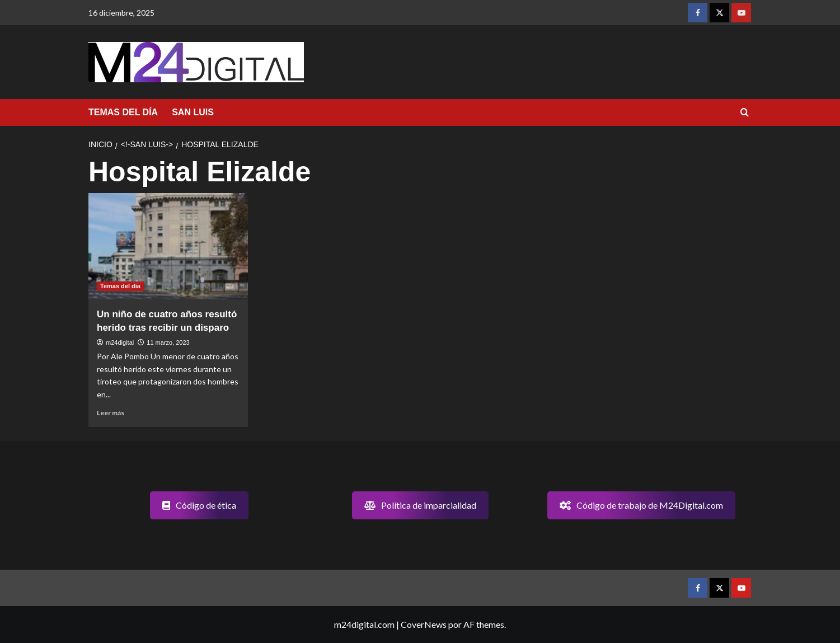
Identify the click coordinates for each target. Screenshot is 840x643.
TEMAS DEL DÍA (123, 112)
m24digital (120, 342)
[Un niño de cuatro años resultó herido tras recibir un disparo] (168, 246)
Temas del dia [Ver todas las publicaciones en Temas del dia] (120, 286)
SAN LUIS (193, 112)
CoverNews (424, 624)
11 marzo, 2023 (168, 342)
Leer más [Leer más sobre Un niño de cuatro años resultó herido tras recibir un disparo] (111, 413)
